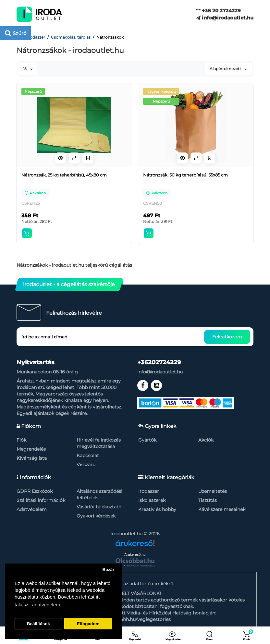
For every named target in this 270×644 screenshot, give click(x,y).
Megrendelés (31, 449)
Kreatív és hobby (157, 509)
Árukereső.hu (135, 554)
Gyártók (147, 440)
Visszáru (86, 465)
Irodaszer (149, 491)
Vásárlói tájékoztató (99, 507)
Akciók (206, 440)
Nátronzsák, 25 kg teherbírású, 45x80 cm (64, 175)
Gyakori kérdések (96, 516)
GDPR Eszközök (35, 491)
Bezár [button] (108, 570)
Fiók (21, 440)
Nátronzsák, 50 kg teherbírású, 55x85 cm (185, 175)
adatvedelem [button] (46, 605)
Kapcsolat (88, 456)
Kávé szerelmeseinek (222, 509)
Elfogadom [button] (88, 624)
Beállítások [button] (38, 624)
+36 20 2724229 (218, 11)
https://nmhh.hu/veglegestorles (135, 619)
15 (28, 69)
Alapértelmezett (228, 69)
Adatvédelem (32, 509)
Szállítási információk (41, 500)
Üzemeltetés (213, 491)
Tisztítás (208, 500)
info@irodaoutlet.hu (225, 18)
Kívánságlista (32, 458)
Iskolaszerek (152, 500)
